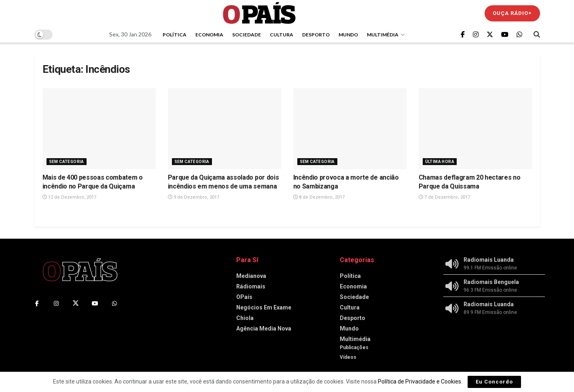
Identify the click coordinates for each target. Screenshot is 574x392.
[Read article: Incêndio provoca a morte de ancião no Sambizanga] (350, 129)
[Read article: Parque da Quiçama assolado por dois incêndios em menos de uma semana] (225, 129)
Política (175, 35)
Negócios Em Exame (264, 307)
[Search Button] (537, 34)
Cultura (282, 35)
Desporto (316, 35)
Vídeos (348, 357)
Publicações (354, 348)
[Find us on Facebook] (463, 35)
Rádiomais (251, 286)
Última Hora (440, 162)
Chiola (245, 318)
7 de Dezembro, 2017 (444, 197)
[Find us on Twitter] (490, 35)
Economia (209, 35)
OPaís (244, 297)
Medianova (251, 276)
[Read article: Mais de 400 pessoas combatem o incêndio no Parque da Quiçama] (99, 129)
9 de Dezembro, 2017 (194, 197)
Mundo (348, 35)
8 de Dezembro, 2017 (319, 197)
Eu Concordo (494, 382)
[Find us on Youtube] (505, 35)
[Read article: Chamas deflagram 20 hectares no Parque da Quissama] (475, 129)
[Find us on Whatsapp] (519, 35)
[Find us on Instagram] (476, 35)
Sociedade (247, 35)
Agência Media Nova (264, 328)
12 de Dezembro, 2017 (69, 197)
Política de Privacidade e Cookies (419, 381)
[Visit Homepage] (259, 13)
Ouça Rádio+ (512, 13)
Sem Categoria (67, 162)
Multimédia (383, 35)
